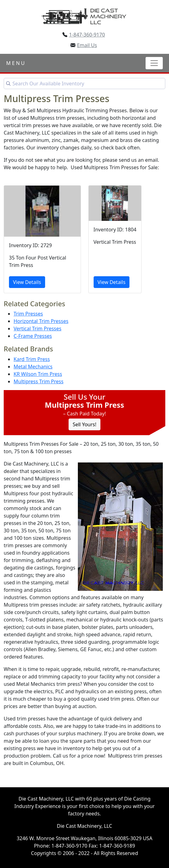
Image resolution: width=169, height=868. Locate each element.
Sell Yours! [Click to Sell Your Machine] (84, 424)
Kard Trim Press (32, 359)
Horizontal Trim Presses (41, 321)
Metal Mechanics (33, 367)
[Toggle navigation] (154, 63)
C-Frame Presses (33, 336)
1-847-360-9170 (87, 35)
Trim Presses (28, 314)
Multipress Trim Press (38, 381)
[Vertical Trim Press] (115, 239)
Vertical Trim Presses (38, 329)
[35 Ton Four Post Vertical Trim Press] (42, 239)
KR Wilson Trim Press (38, 374)
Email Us (87, 45)
